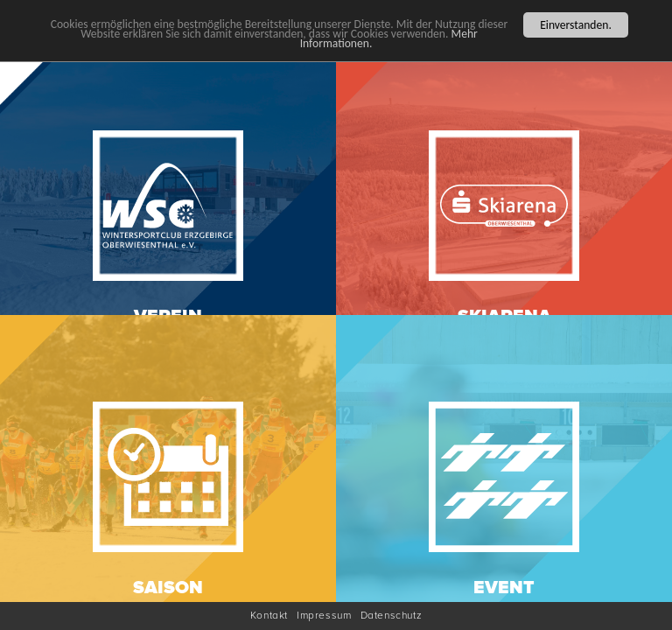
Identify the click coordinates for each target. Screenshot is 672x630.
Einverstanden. (576, 24)
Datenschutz (392, 616)
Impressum (324, 616)
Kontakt (269, 616)
